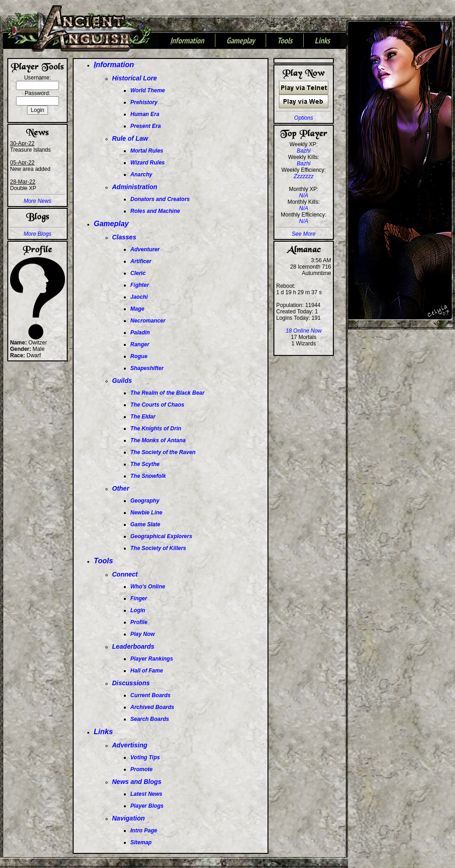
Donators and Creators (160, 199)
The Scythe (145, 464)
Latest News (146, 794)
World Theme (148, 90)
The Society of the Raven (163, 452)
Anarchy (141, 175)
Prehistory (144, 102)
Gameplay (241, 41)
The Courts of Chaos (157, 405)
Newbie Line (146, 513)
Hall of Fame (147, 671)
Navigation (128, 818)
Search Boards (150, 719)
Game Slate (145, 524)
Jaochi (139, 297)
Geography (145, 501)
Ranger (140, 344)
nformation (187, 41)
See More (304, 234)
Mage (137, 309)
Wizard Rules (147, 163)
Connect (125, 574)
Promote (142, 769)
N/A (304, 196)
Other (120, 488)
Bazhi (304, 151)
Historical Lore (134, 78)
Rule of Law (130, 138)
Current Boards (150, 695)
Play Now (142, 634)
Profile (139, 622)
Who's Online (148, 587)
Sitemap (141, 842)
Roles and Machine (155, 211)
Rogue (139, 356)
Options (303, 118)
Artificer (141, 261)
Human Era (145, 114)
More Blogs (38, 234)
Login (138, 610)
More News (38, 201)
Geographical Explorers (161, 536)
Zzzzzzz (303, 176)
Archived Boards (152, 707)
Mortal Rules (147, 151)
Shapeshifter (147, 368)
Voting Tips (145, 757)
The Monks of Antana (158, 440)
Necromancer (148, 321)
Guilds (122, 381)
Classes (124, 237)
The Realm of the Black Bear (167, 393)
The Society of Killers (158, 548)
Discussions (131, 683)
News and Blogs (137, 782)
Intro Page (144, 831)
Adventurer (145, 249)
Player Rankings (152, 659)
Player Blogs (147, 806)
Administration (135, 187)
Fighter (140, 285)
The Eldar (143, 417)
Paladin (140, 333)
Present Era (146, 126)
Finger (139, 598)
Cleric (138, 273)
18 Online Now (304, 331)
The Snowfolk (148, 476)
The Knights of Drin (156, 429)
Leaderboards (133, 646)
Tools (285, 41)
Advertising (130, 745)
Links (322, 41)
